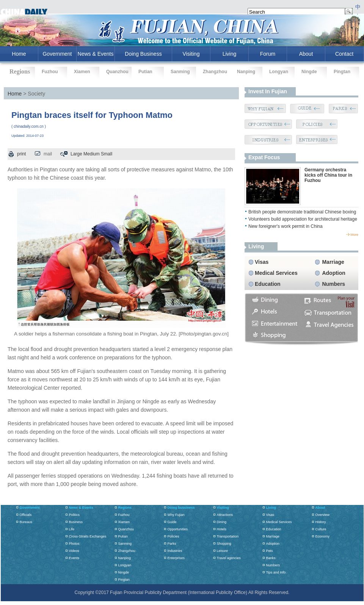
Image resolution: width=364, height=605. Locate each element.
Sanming (180, 72)
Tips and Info (276, 572)
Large (76, 154)
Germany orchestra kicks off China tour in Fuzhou (328, 175)
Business (76, 522)
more (354, 235)
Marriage (333, 262)
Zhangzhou (215, 72)
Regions (125, 508)
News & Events (96, 54)
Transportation (228, 536)
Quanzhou (117, 72)
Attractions (225, 515)
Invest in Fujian (268, 91)
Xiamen (82, 72)
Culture (321, 529)
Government (57, 54)
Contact (344, 54)
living (256, 246)
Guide (172, 522)
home (19, 54)
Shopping (224, 544)
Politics (75, 515)
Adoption (333, 273)
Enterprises (176, 558)
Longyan (279, 72)
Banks (271, 558)
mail (48, 154)
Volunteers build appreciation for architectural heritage (303, 219)
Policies (173, 536)
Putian (145, 72)
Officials (26, 515)
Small (107, 154)
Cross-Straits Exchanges (88, 536)
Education (268, 284)
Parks (172, 544)
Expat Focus (264, 157)
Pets (270, 551)
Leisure (223, 551)
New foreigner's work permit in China (286, 226)
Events (74, 558)
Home (15, 94)
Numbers (333, 284)
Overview (323, 515)
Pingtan (342, 72)
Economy (323, 536)
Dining (222, 522)
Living (230, 54)
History (321, 522)
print (21, 154)
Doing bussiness (181, 508)
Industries (175, 551)
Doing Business (143, 54)
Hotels (222, 529)
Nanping (246, 72)
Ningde (309, 72)
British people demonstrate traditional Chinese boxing (302, 212)
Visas (262, 262)
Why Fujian (176, 515)
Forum (268, 54)
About (306, 54)
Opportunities (178, 529)
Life (72, 529)
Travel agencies (229, 558)
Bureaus (26, 522)
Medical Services (276, 273)
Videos (74, 551)
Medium (92, 154)
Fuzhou (50, 72)
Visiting (191, 54)
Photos (74, 544)
